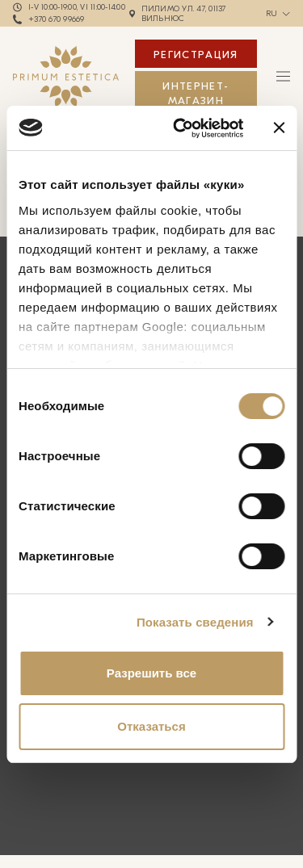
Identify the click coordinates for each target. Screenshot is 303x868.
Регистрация (196, 55)
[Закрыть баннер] (279, 128)
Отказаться (151, 726)
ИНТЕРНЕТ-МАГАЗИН (196, 93)
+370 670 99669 (57, 19)
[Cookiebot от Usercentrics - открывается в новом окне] (181, 128)
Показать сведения (195, 622)
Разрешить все (151, 673)
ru (272, 14)
